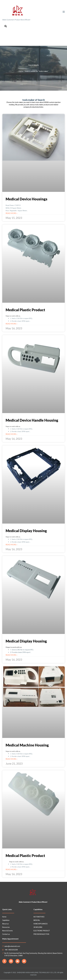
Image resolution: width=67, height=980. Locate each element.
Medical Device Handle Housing (32, 420)
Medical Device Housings (26, 199)
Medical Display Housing (26, 531)
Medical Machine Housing (27, 745)
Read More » (11, 213)
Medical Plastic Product (25, 310)
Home (21, 71)
